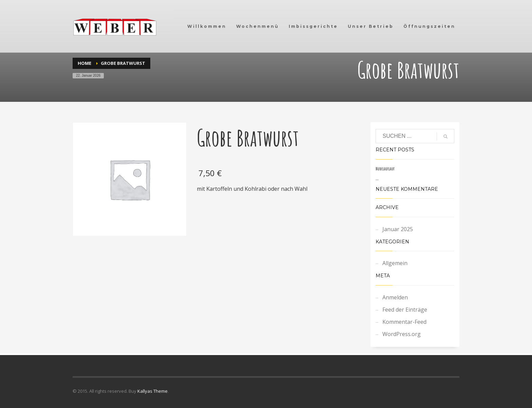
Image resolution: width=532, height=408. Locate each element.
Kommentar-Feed (404, 322)
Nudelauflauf (385, 169)
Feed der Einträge (405, 310)
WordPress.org (402, 334)
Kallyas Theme (153, 391)
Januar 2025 (398, 229)
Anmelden (395, 297)
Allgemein (395, 263)
